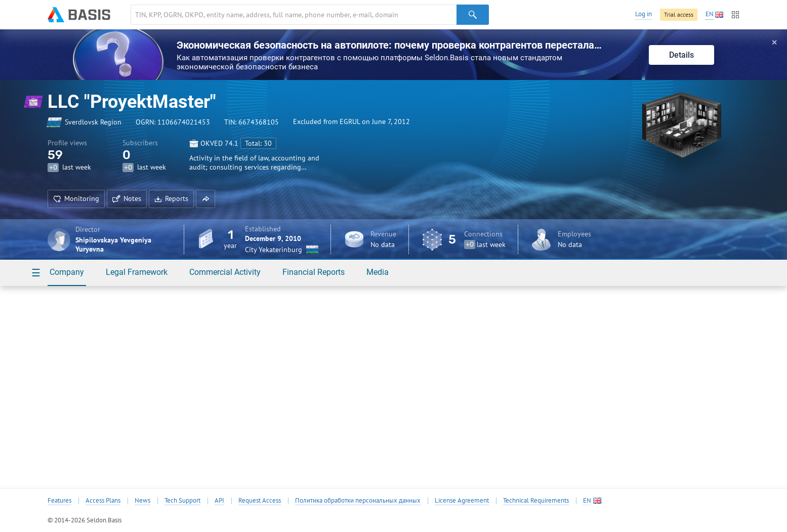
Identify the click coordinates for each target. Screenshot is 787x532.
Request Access (260, 501)
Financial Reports (314, 272)
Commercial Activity (225, 272)
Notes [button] (127, 198)
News (142, 501)
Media (378, 272)
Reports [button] (171, 198)
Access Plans (103, 501)
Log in (644, 14)
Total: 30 (258, 143)
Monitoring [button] (76, 198)
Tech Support (182, 501)
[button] (205, 199)
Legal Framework (137, 272)
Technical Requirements (536, 501)
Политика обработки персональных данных (358, 501)
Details (681, 55)
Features (59, 501)
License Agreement (462, 501)
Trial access (679, 14)
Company (67, 272)
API (219, 501)
